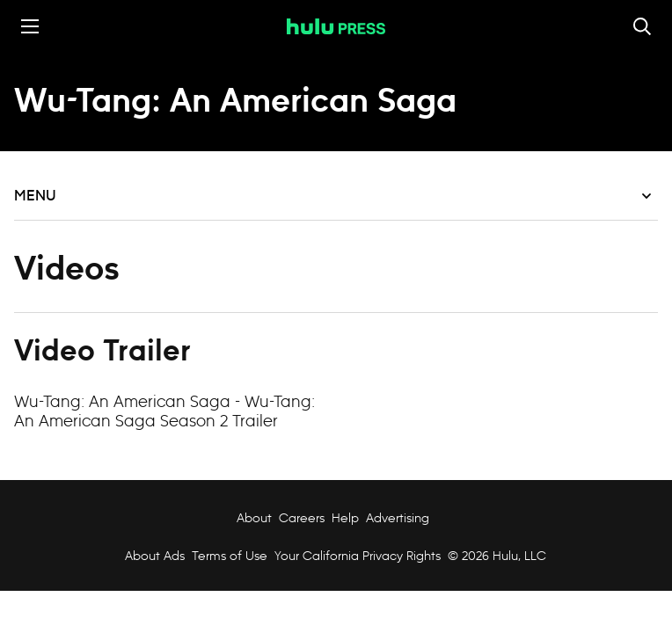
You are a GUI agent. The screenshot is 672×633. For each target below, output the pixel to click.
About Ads (153, 556)
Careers (302, 518)
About (254, 518)
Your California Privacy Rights (358, 556)
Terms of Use (230, 556)
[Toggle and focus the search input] (642, 26)
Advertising (398, 518)
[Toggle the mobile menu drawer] (30, 26)
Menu (332, 196)
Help (345, 518)
